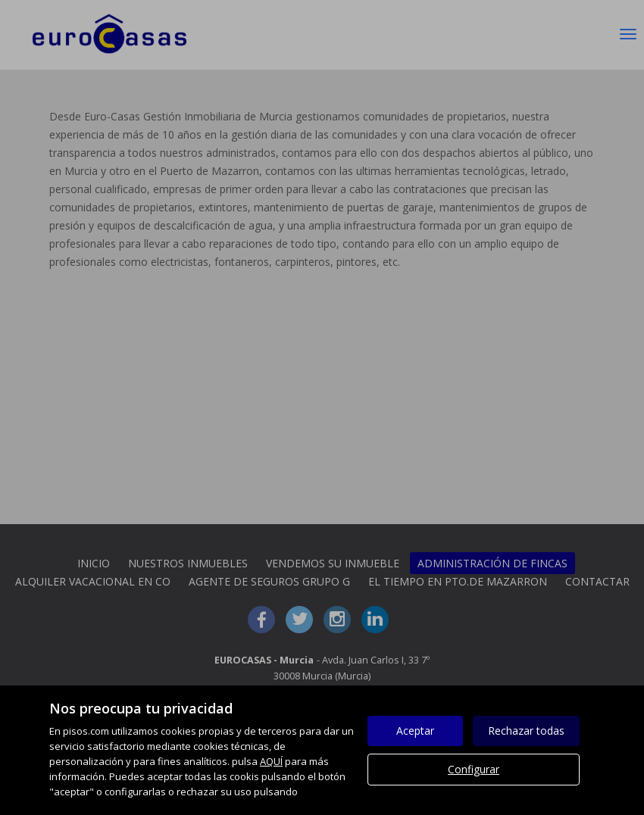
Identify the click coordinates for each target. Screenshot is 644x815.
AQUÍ (271, 761)
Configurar (474, 769)
